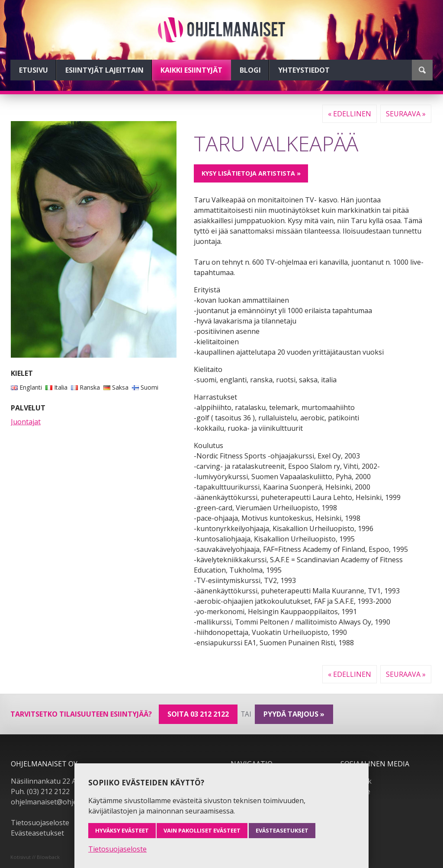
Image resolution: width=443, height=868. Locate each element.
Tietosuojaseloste (40, 823)
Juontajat (26, 422)
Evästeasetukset (37, 833)
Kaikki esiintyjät (191, 70)
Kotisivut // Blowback (35, 857)
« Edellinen (350, 114)
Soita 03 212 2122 (198, 714)
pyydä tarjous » (294, 714)
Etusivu (34, 70)
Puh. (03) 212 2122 (40, 791)
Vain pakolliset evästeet (202, 830)
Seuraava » (406, 114)
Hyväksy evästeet (122, 830)
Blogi (250, 70)
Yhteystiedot (304, 70)
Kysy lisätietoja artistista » (251, 173)
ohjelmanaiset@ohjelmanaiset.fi (62, 802)
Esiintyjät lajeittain (104, 70)
